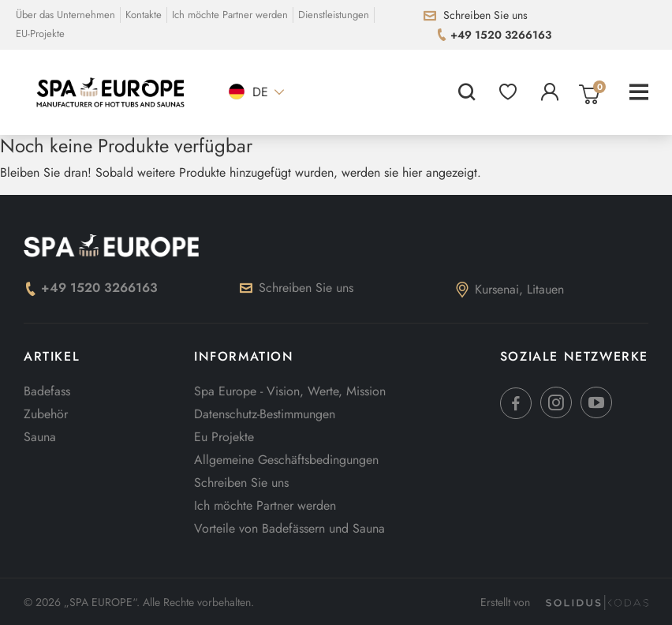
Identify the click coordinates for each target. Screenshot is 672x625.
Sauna (40, 437)
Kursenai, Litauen (510, 289)
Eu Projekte (224, 437)
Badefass (47, 391)
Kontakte (144, 15)
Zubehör (46, 414)
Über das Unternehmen (65, 15)
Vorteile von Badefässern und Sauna (289, 528)
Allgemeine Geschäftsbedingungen (286, 460)
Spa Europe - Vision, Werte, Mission (290, 391)
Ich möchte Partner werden (230, 15)
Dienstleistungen (334, 15)
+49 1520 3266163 (91, 288)
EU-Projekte (40, 34)
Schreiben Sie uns (297, 288)
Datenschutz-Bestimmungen (265, 414)
